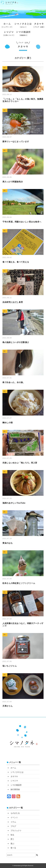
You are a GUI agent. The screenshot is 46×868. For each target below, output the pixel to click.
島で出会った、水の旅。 (14, 382)
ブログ (13, 826)
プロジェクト (16, 830)
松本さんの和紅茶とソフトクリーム (19, 583)
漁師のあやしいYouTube (14, 503)
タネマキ (39, 26)
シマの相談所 (23, 34)
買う (12, 839)
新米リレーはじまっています (16, 142)
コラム (13, 822)
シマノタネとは (23, 26)
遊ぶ (12, 843)
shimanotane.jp (18, 866)
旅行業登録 (38, 36)
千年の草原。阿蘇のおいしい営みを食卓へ (22, 222)
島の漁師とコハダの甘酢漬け (16, 342)
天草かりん (8, 706)
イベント (14, 817)
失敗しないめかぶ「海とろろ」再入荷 (20, 463)
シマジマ (9, 34)
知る (12, 835)
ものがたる (15, 813)
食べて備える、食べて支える (16, 262)
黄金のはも (8, 543)
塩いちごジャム (10, 666)
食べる (13, 848)
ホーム (7, 26)
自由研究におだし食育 (13, 302)
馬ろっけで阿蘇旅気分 (13, 182)
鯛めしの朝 (8, 423)
